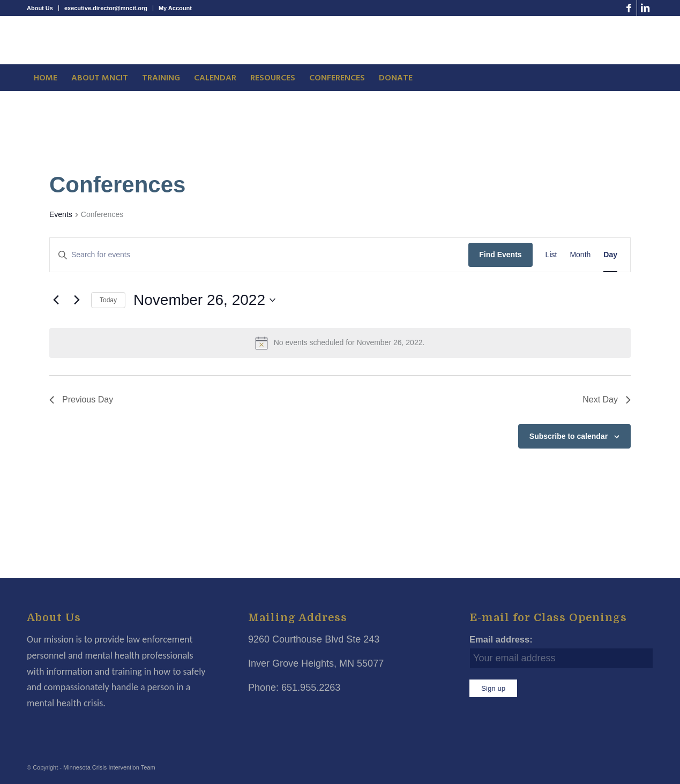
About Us (40, 8)
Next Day (607, 400)
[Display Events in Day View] (610, 255)
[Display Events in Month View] (580, 255)
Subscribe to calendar (569, 436)
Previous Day (81, 400)
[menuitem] (43, 8)
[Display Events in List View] (551, 255)
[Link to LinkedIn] (645, 8)
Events (61, 214)
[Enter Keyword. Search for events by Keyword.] (259, 255)
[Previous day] (56, 300)
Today (108, 300)
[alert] (340, 343)
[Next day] (77, 300)
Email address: (501, 640)
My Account (175, 8)
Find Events (500, 255)
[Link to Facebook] (629, 8)
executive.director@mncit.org (106, 8)
